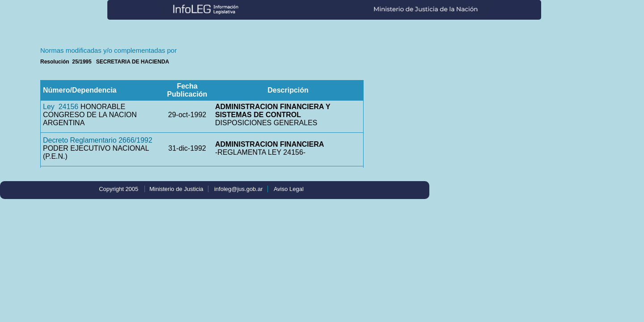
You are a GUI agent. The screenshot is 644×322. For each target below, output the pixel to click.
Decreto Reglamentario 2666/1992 (98, 140)
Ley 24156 (61, 107)
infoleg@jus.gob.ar (239, 189)
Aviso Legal (289, 189)
